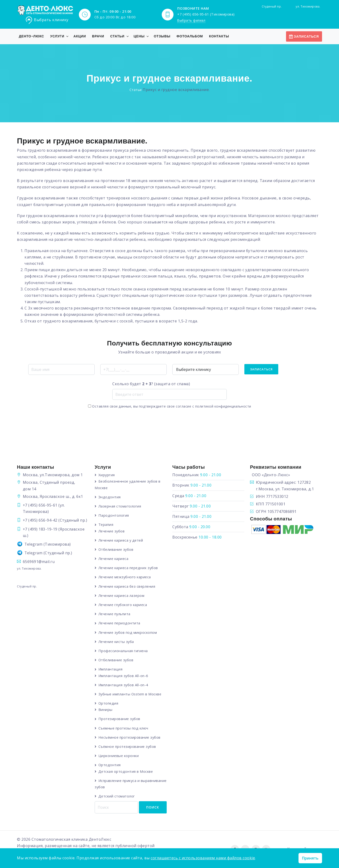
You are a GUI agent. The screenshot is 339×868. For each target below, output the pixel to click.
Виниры (106, 710)
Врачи (98, 36)
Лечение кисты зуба (117, 642)
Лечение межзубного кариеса (126, 577)
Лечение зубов (112, 531)
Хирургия (107, 475)
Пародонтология (114, 515)
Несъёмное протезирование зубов (130, 737)
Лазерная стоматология (120, 506)
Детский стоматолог (117, 797)
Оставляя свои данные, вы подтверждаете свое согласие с (170, 406)
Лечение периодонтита (120, 623)
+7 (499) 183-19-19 (40, 529)
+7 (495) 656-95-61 (40, 505)
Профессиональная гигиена (124, 651)
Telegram (34, 544)
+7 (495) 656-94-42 (40, 520)
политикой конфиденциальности (223, 406)
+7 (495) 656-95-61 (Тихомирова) (206, 14)
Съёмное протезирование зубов (128, 747)
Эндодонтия (110, 497)
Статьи (117, 36)
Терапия (106, 525)
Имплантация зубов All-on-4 (124, 685)
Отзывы (162, 36)
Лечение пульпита (115, 614)
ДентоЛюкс (100, 840)
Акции (80, 36)
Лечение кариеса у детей (122, 540)
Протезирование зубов (120, 719)
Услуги (57, 36)
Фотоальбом (190, 36)
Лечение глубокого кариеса (124, 605)
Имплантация (111, 669)
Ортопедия (109, 703)
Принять (310, 858)
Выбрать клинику (47, 20)
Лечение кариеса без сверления (128, 586)
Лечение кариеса (114, 559)
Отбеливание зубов (117, 549)
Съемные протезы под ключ (124, 728)
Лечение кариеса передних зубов (129, 568)
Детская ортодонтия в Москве (126, 772)
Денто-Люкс (31, 36)
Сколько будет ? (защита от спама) (151, 384)
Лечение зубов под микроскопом (129, 632)
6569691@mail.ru (39, 562)
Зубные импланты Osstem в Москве (131, 694)
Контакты (219, 36)
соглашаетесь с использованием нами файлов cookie (203, 858)
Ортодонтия (110, 765)
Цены (139, 36)
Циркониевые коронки (119, 756)
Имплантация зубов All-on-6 (124, 676)
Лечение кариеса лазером (122, 595)
